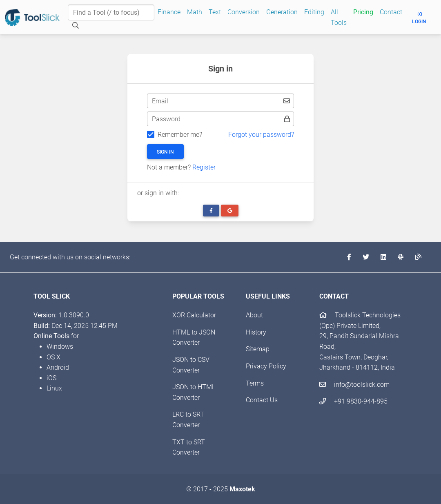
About (254, 315)
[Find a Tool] (111, 13)
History (256, 332)
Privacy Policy (266, 366)
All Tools (339, 17)
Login (419, 18)
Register (204, 167)
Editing (314, 12)
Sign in (165, 152)
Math (195, 12)
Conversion (244, 12)
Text (215, 12)
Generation (282, 12)
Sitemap (258, 349)
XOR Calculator (194, 315)
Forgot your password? (261, 135)
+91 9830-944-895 (353, 401)
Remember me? (180, 135)
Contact (391, 12)
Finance (169, 12)
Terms (255, 383)
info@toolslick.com (354, 385)
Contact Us (262, 400)
